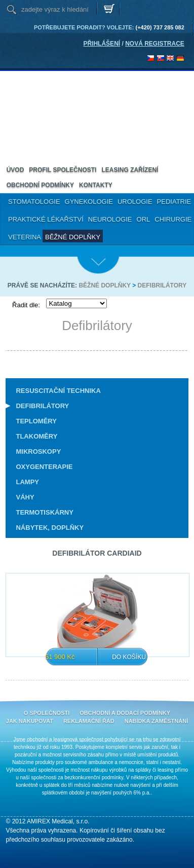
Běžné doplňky (104, 285)
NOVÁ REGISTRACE (155, 44)
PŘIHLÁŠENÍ (102, 44)
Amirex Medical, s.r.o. (46, 89)
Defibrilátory (162, 285)
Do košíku (129, 657)
